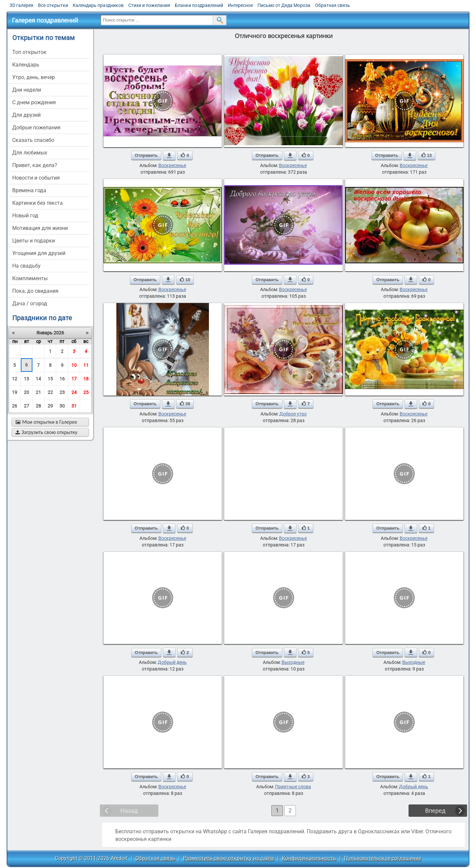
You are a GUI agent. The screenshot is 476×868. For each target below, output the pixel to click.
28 (38, 406)
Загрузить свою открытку (46, 432)
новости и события (36, 178)
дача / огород (30, 304)
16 (62, 379)
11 (86, 365)
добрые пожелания (36, 128)
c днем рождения (34, 102)
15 (50, 379)
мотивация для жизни (40, 228)
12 (15, 379)
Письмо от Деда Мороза (284, 5)
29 (50, 406)
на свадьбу (26, 266)
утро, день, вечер (34, 77)
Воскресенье (172, 165)
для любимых (30, 153)
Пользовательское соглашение (383, 858)
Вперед (435, 811)
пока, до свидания (35, 291)
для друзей (26, 115)
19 (15, 392)
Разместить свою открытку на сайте (229, 858)
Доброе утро (293, 414)
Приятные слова (293, 787)
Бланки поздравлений (199, 5)
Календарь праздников (98, 5)
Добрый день (172, 662)
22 (50, 392)
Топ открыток (29, 52)
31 (74, 406)
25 (86, 392)
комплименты (30, 278)
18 (86, 379)
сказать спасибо (33, 140)
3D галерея (21, 5)
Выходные (293, 662)
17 (74, 379)
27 (26, 406)
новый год (25, 216)
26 (15, 406)
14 (38, 379)
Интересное (240, 5)
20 (26, 392)
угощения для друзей (39, 253)
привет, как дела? (35, 165)
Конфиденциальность (309, 858)
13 (26, 379)
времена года (29, 190)
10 (74, 365)
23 (62, 392)
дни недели (27, 90)
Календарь (26, 65)
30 (62, 406)
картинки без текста (38, 203)
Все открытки (53, 5)
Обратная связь (333, 5)
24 (74, 392)
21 (38, 392)
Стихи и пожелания (149, 5)
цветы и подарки (34, 241)
